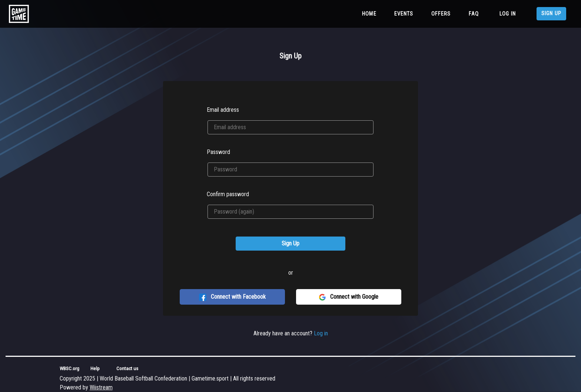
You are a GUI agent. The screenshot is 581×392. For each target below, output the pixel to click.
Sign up (551, 14)
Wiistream (101, 387)
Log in (508, 14)
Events (404, 14)
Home (371, 13)
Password (218, 152)
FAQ (474, 14)
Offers (441, 14)
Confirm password (228, 194)
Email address (223, 110)
